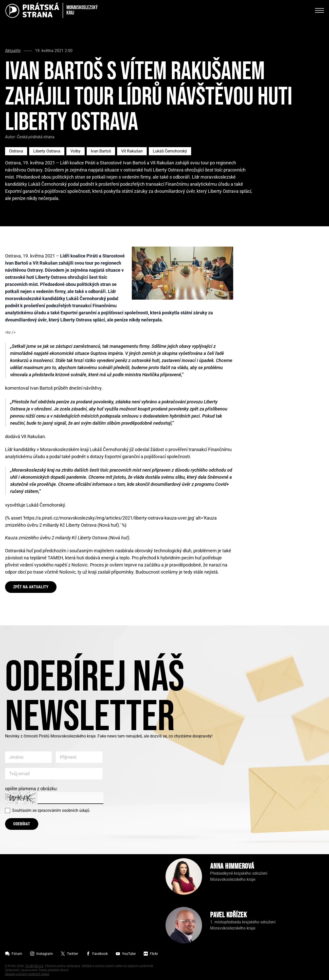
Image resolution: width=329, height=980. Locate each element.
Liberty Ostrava (47, 151)
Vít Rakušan (132, 151)
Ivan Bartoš (101, 151)
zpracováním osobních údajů (63, 810)
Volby (76, 151)
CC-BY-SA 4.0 (34, 966)
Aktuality (13, 51)
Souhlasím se (51, 810)
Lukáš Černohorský (170, 151)
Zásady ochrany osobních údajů (27, 974)
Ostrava (16, 151)
